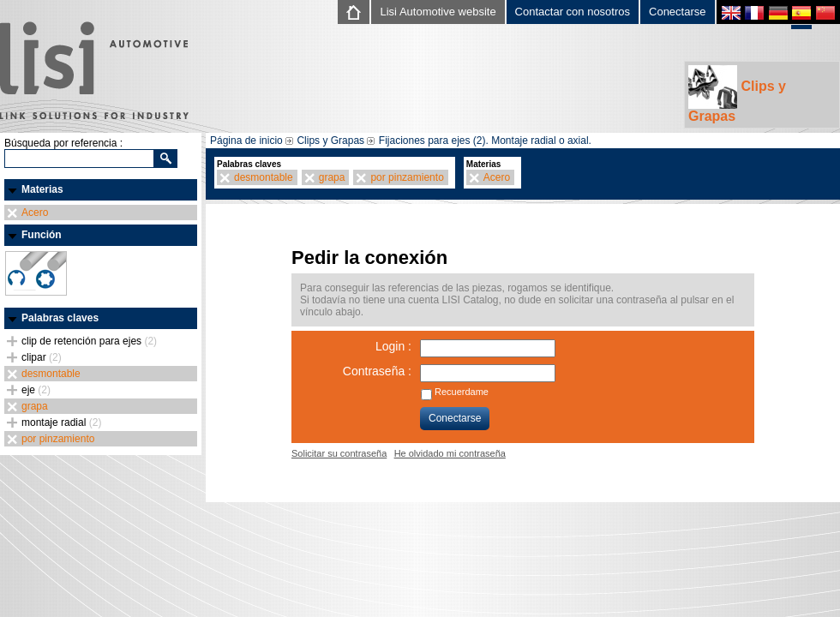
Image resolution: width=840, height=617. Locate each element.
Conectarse (677, 12)
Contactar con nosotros (573, 12)
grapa (35, 406)
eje (36, 390)
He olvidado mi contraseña (450, 453)
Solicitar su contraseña (339, 453)
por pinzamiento (58, 439)
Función (42, 235)
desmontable (51, 374)
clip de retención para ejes (89, 341)
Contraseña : (377, 371)
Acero (35, 213)
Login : (393, 346)
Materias (42, 189)
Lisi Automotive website (438, 12)
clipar (42, 357)
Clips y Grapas (737, 94)
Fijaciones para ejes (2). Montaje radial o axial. (485, 141)
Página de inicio (246, 141)
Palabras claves (60, 318)
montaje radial (61, 422)
